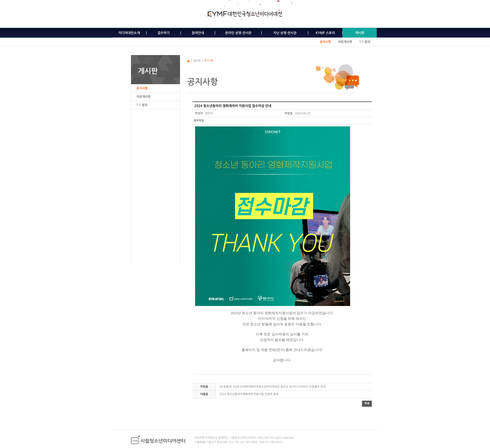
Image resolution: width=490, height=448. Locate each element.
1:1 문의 (365, 42)
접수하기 (164, 33)
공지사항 (325, 42)
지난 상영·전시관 (285, 33)
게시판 (360, 33)
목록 (367, 403)
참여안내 (198, 33)
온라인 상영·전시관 (238, 33)
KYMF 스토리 (325, 33)
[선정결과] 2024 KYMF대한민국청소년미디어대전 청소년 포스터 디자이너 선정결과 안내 (273, 387)
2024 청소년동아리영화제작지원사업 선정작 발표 (249, 394)
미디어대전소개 (129, 33)
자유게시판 (345, 42)
